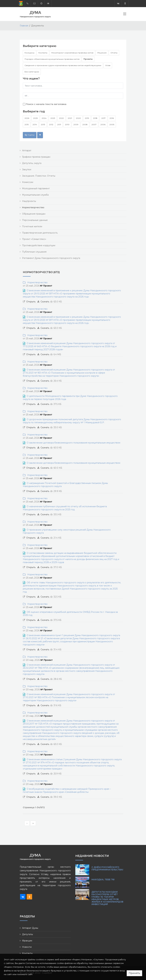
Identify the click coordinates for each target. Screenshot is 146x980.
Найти (30, 135)
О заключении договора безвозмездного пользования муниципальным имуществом (73, 443)
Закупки (27, 169)
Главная (24, 26)
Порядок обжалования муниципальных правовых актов (52, 59)
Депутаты (27, 934)
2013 (43, 124)
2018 (95, 118)
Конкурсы (29, 53)
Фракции (27, 941)
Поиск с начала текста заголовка (46, 104)
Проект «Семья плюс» (34, 239)
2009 (76, 124)
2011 (59, 124)
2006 (103, 124)
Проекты (88, 59)
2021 (70, 118)
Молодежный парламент (36, 188)
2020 (78, 118)
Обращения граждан (34, 214)
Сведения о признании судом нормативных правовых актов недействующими (63, 65)
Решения (102, 53)
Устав (108, 65)
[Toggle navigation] (125, 15)
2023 (53, 118)
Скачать (45, 302)
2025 (35, 118)
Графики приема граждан (36, 157)
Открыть (31, 302)
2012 (51, 124)
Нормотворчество (37, 282)
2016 (112, 118)
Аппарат (27, 150)
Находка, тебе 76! (103, 880)
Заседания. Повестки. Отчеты (39, 176)
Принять (134, 973)
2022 (61, 118)
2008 (85, 124)
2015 (27, 124)
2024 (44, 118)
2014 (35, 124)
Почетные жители (32, 226)
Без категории (32, 72)
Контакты (43, 53)
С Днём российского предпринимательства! (107, 868)
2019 (87, 118)
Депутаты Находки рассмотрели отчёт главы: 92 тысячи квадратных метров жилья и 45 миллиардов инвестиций (107, 898)
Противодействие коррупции (39, 245)
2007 (94, 124)
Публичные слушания (34, 252)
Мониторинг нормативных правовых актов (72, 53)
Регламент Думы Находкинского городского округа (51, 258)
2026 (27, 118)
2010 (67, 124)
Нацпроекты (29, 201)
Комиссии (28, 182)
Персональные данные (35, 220)
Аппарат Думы (30, 928)
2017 (103, 118)
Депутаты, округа (32, 163)
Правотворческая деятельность (40, 233)
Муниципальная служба (35, 195)
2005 (112, 124)
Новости (27, 947)
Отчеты (114, 53)
